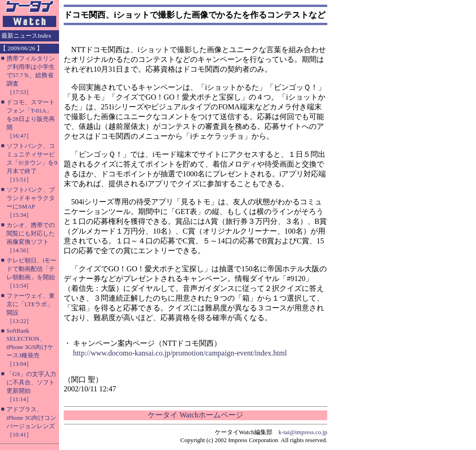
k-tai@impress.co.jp (303, 432)
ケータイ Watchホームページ (195, 415)
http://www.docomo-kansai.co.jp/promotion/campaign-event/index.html (180, 353)
